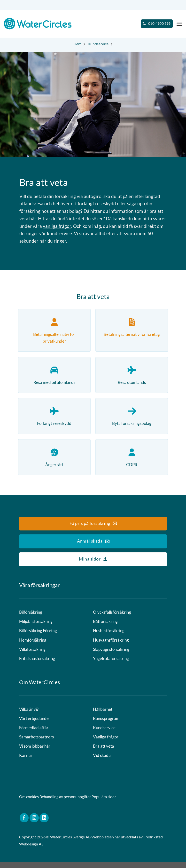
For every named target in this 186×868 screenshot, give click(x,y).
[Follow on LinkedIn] (44, 824)
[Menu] (179, 24)
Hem (77, 44)
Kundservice (98, 44)
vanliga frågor (57, 226)
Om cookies (29, 803)
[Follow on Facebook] (24, 824)
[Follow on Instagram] (34, 824)
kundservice (59, 233)
